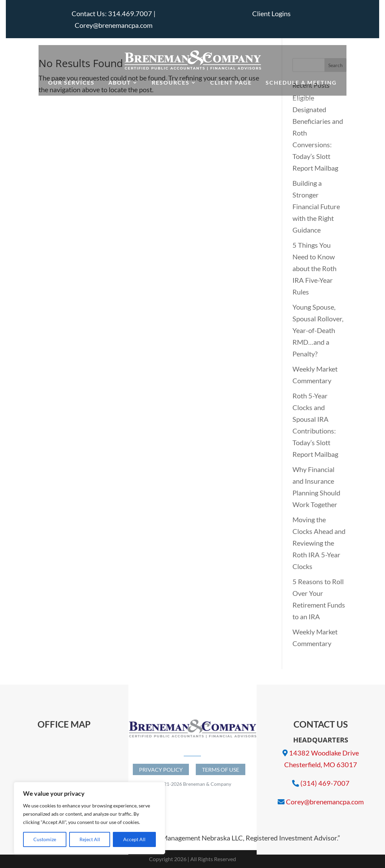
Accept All (134, 839)
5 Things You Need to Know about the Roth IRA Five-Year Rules (314, 268)
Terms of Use (221, 769)
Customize (45, 839)
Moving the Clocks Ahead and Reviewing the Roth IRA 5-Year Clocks (319, 543)
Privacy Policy (161, 769)
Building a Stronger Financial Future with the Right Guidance (316, 206)
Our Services (71, 82)
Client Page (231, 82)
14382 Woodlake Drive (324, 753)
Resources (171, 82)
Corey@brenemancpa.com (325, 802)
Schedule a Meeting (301, 82)
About (120, 82)
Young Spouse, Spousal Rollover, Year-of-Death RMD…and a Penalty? (318, 330)
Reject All (90, 839)
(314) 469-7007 (325, 783)
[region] (89, 818)
